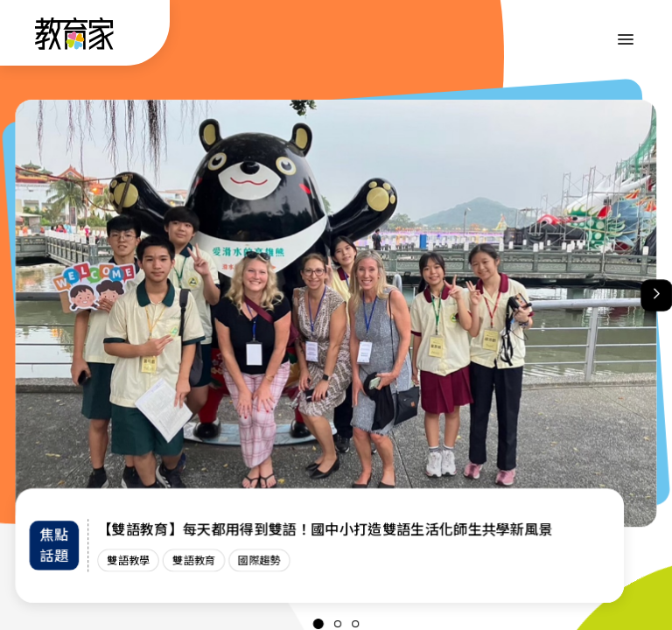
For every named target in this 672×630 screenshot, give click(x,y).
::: (30, 36)
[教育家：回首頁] (75, 45)
